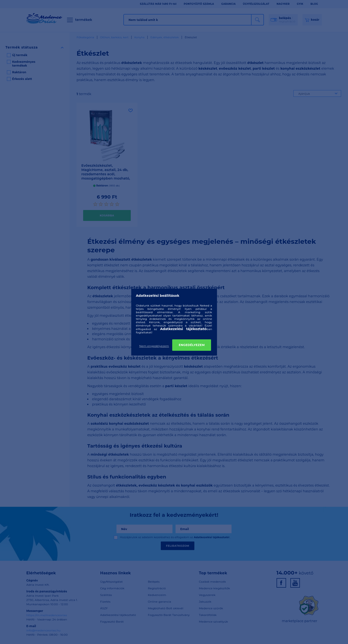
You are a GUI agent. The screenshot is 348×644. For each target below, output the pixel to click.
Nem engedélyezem (154, 346)
